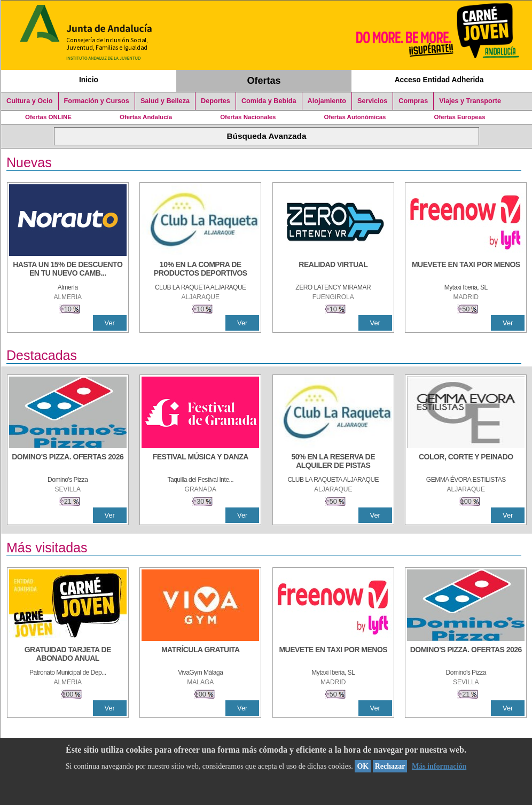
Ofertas (264, 81)
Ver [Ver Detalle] (110, 323)
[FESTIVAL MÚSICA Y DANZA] (200, 462)
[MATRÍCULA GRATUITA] (200, 655)
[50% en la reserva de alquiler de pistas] (333, 462)
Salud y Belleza (165, 101)
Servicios (372, 101)
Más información (439, 766)
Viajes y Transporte (470, 101)
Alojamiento (327, 101)
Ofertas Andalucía (146, 117)
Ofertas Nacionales (248, 117)
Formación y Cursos (97, 101)
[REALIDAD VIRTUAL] (333, 270)
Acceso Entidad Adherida (439, 80)
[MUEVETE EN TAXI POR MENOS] (466, 270)
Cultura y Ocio (30, 101)
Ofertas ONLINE (48, 117)
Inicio (89, 80)
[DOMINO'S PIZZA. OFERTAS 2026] (68, 462)
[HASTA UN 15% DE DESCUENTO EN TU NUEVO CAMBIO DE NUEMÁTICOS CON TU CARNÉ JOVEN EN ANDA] (68, 270)
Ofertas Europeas (460, 117)
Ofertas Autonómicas (355, 117)
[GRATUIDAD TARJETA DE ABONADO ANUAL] (68, 655)
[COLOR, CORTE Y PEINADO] (466, 462)
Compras (413, 101)
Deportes (216, 101)
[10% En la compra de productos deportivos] (200, 270)
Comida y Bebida (269, 101)
